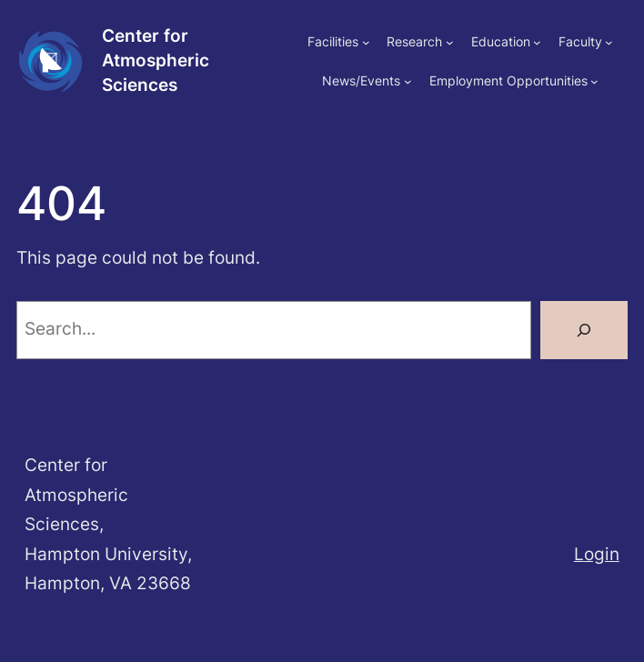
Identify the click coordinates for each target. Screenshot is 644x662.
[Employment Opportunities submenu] (594, 81)
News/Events (361, 80)
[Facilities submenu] (366, 42)
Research (414, 41)
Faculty (580, 41)
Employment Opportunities (508, 80)
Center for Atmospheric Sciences (156, 60)
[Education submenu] (537, 42)
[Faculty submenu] (609, 42)
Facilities (333, 41)
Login (597, 554)
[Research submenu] (450, 42)
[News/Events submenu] (408, 81)
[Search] (584, 330)
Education (501, 41)
